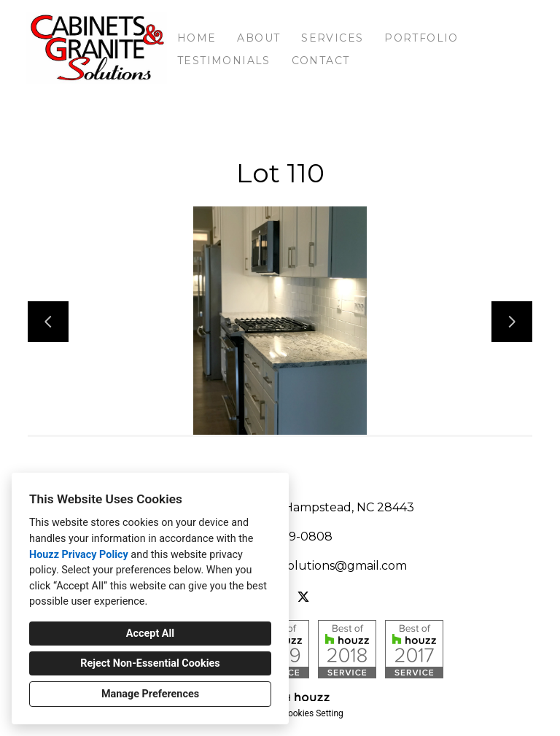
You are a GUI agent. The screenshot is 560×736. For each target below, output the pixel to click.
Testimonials (224, 61)
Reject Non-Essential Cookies (150, 663)
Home (197, 38)
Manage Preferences (150, 694)
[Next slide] (512, 322)
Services (332, 38)
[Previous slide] (48, 322)
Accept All (150, 634)
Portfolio (421, 38)
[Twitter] (303, 597)
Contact (321, 61)
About (258, 38)
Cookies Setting (313, 713)
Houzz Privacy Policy (79, 555)
